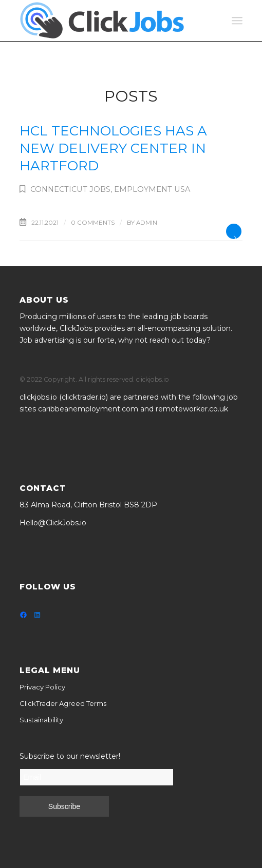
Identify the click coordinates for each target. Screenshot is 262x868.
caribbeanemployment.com (88, 409)
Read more (234, 231)
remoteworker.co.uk (192, 409)
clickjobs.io (38, 397)
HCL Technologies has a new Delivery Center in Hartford (113, 148)
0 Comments (93, 223)
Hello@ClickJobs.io (53, 523)
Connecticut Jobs (70, 189)
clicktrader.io (84, 397)
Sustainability (41, 720)
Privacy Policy (42, 687)
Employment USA (152, 189)
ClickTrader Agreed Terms (63, 703)
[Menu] (237, 21)
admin (147, 223)
